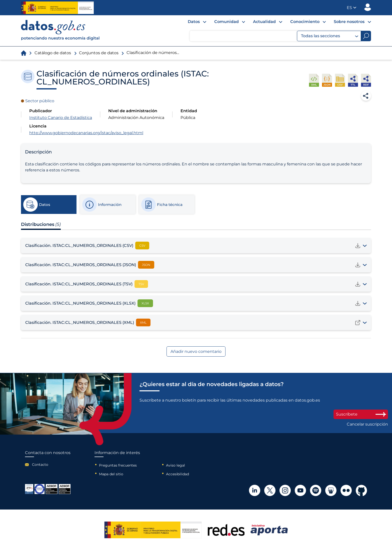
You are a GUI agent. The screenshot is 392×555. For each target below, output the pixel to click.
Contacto (40, 465)
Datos (194, 22)
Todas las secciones (330, 36)
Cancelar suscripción (367, 424)
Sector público (40, 101)
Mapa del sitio (111, 474)
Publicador (368, 7)
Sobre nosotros (349, 22)
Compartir (366, 96)
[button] (351, 8)
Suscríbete (361, 414)
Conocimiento (305, 22)
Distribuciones (41, 224)
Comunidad (226, 22)
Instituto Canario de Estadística (61, 118)
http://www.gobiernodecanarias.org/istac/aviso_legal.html (86, 133)
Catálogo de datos (53, 53)
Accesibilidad (177, 474)
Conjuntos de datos (99, 53)
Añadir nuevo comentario (196, 351)
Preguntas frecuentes (118, 465)
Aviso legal (175, 465)
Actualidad (264, 22)
